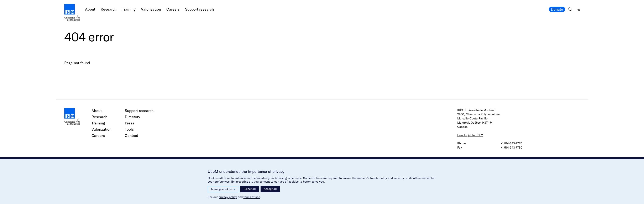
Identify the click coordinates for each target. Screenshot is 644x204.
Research (109, 9)
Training (129, 9)
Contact (131, 136)
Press (129, 123)
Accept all (270, 189)
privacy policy (228, 197)
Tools (129, 129)
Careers (173, 9)
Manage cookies (223, 189)
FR (578, 10)
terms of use (252, 197)
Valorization (151, 9)
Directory (132, 117)
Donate (557, 9)
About (90, 9)
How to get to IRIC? (470, 135)
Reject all (250, 189)
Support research (200, 9)
